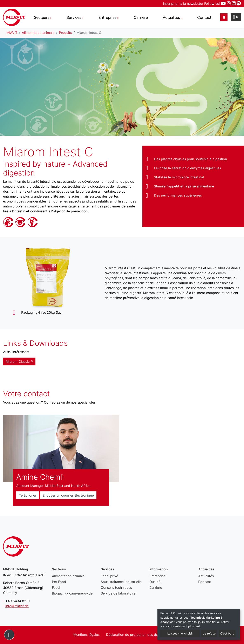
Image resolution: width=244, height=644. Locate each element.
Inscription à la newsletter (183, 4)
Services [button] (74, 17)
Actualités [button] (171, 17)
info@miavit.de (17, 606)
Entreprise (157, 576)
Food (56, 587)
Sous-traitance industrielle (121, 582)
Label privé (109, 576)
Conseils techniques (116, 587)
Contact (204, 17)
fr (236, 17)
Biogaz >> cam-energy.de (72, 593)
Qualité (155, 582)
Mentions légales (86, 635)
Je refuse (209, 633)
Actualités (206, 576)
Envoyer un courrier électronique (68, 495)
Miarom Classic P (19, 361)
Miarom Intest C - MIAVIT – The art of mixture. (14, 17)
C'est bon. (227, 633)
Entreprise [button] (107, 17)
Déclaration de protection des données (137, 635)
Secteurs (42, 17)
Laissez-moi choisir (180, 633)
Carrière (141, 17)
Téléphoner (28, 495)
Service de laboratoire (118, 593)
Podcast (205, 582)
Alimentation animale (68, 576)
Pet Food (59, 582)
